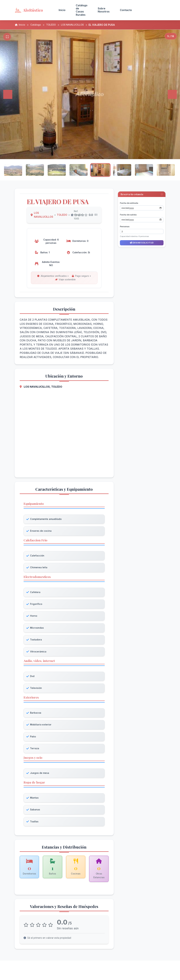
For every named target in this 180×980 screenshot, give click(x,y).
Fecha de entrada (129, 200)
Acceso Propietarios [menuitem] (151, 10)
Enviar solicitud (142, 239)
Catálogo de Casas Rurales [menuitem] (82, 10)
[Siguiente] (172, 94)
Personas (125, 223)
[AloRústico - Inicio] (33, 10)
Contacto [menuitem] (126, 10)
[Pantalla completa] (7, 37)
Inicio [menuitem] (62, 10)
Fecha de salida (128, 211)
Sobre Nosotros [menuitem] (104, 10)
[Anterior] (8, 94)
